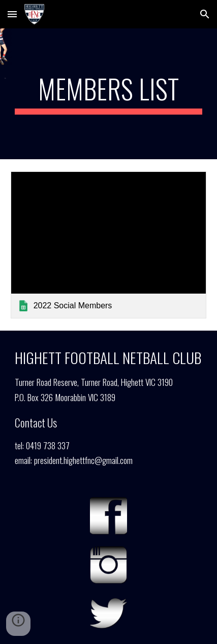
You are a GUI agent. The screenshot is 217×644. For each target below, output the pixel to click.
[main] (109, 94)
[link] (109, 245)
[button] (12, 14)
